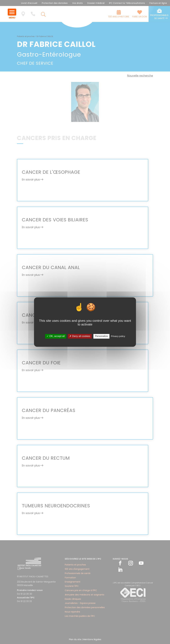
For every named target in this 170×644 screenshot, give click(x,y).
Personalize (101, 336)
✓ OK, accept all (56, 336)
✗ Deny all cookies (80, 336)
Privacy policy (118, 336)
